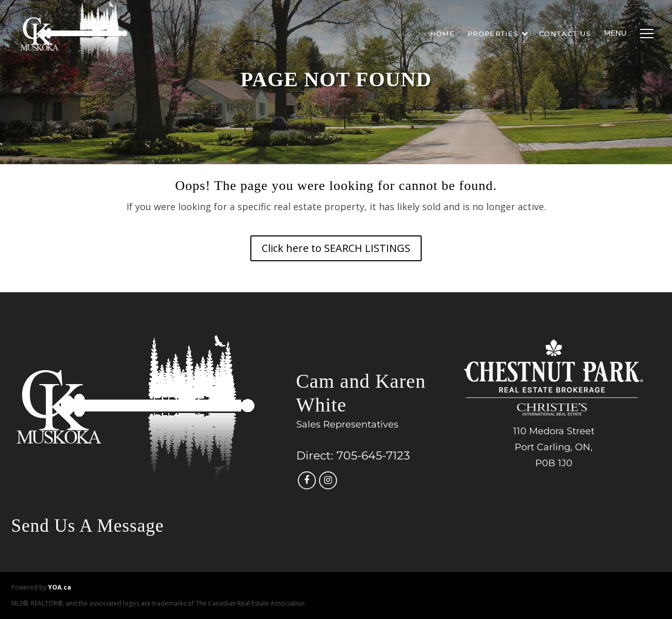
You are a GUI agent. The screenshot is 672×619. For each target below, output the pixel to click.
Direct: (315, 456)
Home (442, 34)
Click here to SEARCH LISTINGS (336, 248)
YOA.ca (60, 587)
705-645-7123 (373, 456)
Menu (615, 33)
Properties (498, 34)
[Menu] (644, 34)
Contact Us (565, 34)
